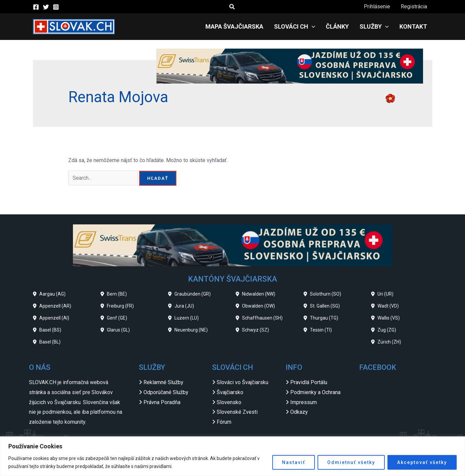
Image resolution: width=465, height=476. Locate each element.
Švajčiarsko (230, 392)
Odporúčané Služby (166, 392)
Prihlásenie (377, 6)
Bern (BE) (117, 294)
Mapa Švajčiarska (234, 26)
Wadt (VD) (388, 306)
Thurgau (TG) (324, 318)
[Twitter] (46, 7)
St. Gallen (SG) (325, 306)
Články (337, 26)
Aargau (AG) (52, 294)
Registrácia (414, 6)
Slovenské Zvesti (237, 412)
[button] (232, 7)
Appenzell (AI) (54, 318)
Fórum (224, 422)
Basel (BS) (50, 330)
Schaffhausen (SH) (262, 318)
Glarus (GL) (118, 330)
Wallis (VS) (389, 318)
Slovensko (229, 402)
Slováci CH (295, 27)
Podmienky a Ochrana (315, 392)
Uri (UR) (385, 294)
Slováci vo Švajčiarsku (242, 382)
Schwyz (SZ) (255, 330)
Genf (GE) (117, 318)
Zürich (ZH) (389, 342)
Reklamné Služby (163, 382)
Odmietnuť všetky (351, 462)
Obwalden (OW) (258, 306)
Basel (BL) (50, 342)
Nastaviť (294, 462)
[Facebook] (36, 7)
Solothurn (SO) (326, 294)
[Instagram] (56, 7)
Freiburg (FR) (120, 306)
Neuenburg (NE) (191, 330)
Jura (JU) (184, 306)
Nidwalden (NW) (259, 294)
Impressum (304, 402)
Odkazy (299, 412)
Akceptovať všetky (422, 462)
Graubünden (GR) (193, 294)
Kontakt (413, 26)
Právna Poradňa (162, 402)
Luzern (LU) (187, 318)
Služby (374, 27)
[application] (312, 27)
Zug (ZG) (387, 330)
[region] (232, 456)
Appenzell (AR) (55, 306)
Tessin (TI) (321, 330)
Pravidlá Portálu (309, 382)
